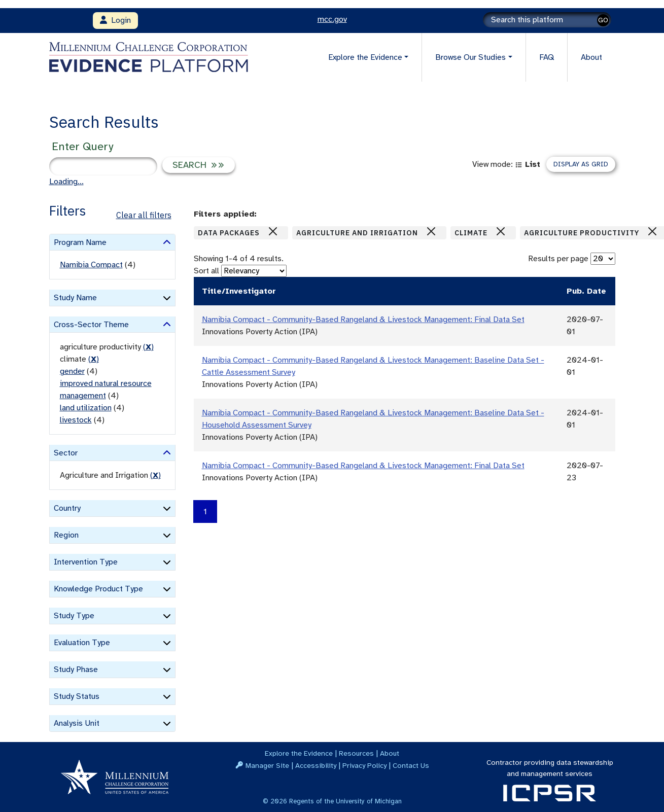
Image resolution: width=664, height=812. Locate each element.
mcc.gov (332, 19)
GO (603, 20)
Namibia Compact (91, 265)
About (591, 57)
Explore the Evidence (299, 753)
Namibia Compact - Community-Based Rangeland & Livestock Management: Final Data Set (363, 320)
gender (72, 371)
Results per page (558, 259)
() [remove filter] (148, 347)
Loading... (66, 182)
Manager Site (267, 765)
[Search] (547, 20)
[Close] (273, 231)
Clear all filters (144, 215)
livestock (76, 420)
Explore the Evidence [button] (365, 57)
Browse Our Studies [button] (470, 57)
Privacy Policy (364, 765)
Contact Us (411, 765)
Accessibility (316, 765)
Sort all (206, 271)
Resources (356, 753)
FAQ (547, 57)
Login (115, 20)
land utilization (86, 408)
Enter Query (82, 146)
